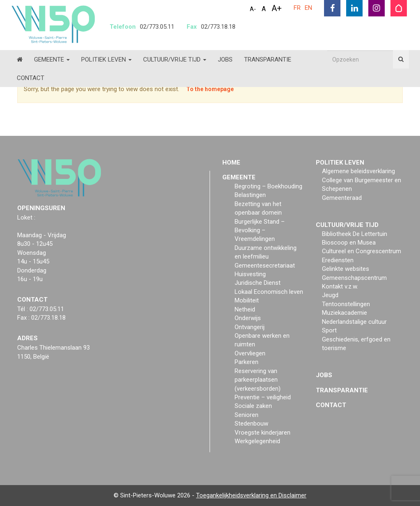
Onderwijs (248, 318)
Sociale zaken (253, 406)
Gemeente (52, 60)
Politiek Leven (106, 60)
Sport (329, 330)
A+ (277, 8)
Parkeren (247, 362)
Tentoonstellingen (346, 304)
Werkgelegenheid (257, 441)
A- (253, 9)
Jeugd (330, 295)
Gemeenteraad (342, 198)
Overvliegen (250, 353)
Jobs (225, 60)
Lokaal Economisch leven (269, 292)
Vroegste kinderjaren (262, 433)
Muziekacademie (345, 313)
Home (231, 163)
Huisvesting (250, 274)
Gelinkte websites (346, 269)
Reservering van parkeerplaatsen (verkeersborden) (258, 380)
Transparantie (268, 60)
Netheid (245, 309)
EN (308, 8)
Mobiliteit (247, 300)
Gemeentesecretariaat (265, 266)
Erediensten (338, 260)
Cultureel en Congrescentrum (362, 251)
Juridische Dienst (258, 283)
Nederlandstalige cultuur (354, 322)
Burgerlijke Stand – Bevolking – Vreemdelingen (260, 230)
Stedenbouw (251, 424)
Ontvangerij (250, 327)
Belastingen (250, 195)
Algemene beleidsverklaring (358, 171)
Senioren (247, 415)
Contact (31, 78)
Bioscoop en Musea (349, 243)
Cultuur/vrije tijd (175, 60)
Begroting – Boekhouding (268, 186)
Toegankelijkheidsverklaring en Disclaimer (251, 495)
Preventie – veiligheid (263, 397)
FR (297, 8)
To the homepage (210, 89)
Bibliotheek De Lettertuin (355, 234)
